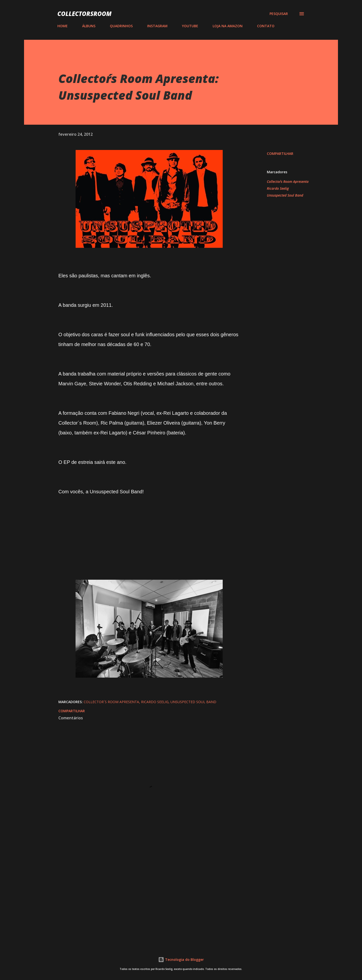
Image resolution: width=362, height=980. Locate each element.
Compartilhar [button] (280, 154)
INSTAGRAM (157, 26)
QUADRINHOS (121, 26)
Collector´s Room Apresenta (288, 181)
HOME (63, 26)
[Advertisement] (141, 882)
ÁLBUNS (89, 26)
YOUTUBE (190, 26)
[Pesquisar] (279, 14)
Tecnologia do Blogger (181, 960)
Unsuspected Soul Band (285, 195)
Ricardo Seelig (278, 188)
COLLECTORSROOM (84, 14)
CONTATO (266, 26)
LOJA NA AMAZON (228, 26)
